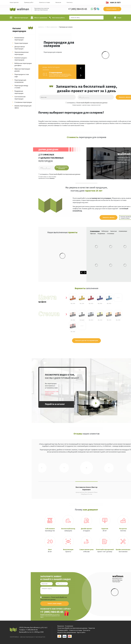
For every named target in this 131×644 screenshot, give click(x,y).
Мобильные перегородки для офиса (23, 64)
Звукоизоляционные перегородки (22, 53)
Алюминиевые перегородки (19, 39)
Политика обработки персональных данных (72, 628)
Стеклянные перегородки (23, 102)
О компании (69, 626)
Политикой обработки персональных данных (92, 103)
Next (81, 75)
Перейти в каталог (55, 404)
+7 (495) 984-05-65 (78, 9)
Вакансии (58, 2)
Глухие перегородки (21, 43)
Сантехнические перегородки (20, 98)
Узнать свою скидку (55, 603)
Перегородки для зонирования (20, 81)
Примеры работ (29, 2)
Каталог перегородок (19, 30)
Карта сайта (81, 632)
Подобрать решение (62, 168)
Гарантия (92, 628)
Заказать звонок (108, 217)
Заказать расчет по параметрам (86, 340)
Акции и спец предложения (67, 632)
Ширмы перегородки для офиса (23, 107)
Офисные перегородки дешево (22, 70)
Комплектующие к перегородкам (21, 59)
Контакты (70, 2)
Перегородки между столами (21, 87)
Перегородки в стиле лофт (22, 75)
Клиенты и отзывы (45, 2)
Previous (81, 68)
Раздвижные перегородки (19, 92)
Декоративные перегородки (20, 48)
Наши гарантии (14, 2)
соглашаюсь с (86, 103)
